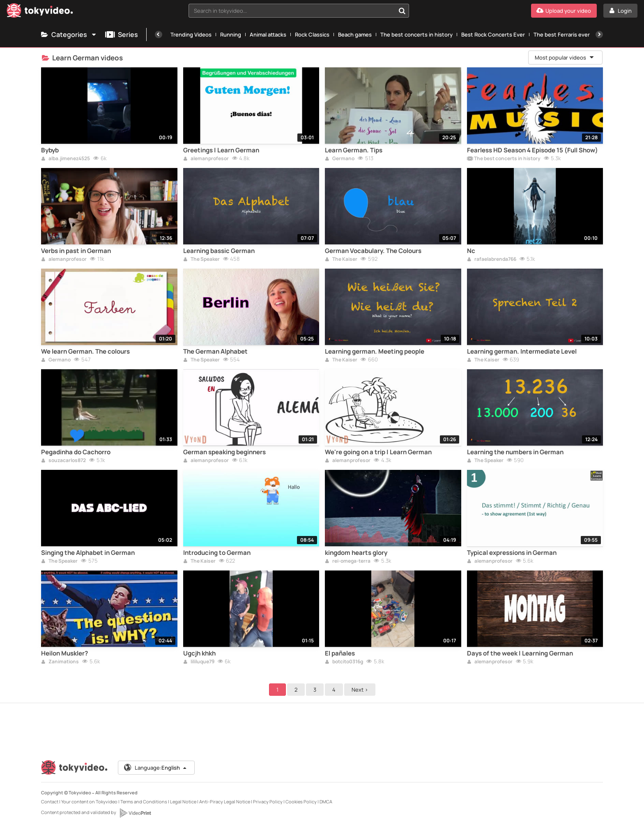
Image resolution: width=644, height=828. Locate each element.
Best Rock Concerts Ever (493, 34)
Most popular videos (565, 57)
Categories (69, 34)
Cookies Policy (301, 802)
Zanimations (60, 662)
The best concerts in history (416, 34)
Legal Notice (183, 802)
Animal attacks (268, 34)
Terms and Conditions (144, 802)
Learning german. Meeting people (375, 352)
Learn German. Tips (354, 150)
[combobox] (299, 11)
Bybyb (50, 150)
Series (122, 34)
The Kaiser (341, 260)
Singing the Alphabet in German (88, 553)
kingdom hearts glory (356, 553)
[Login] (620, 11)
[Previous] (159, 34)
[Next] (599, 34)
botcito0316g (344, 662)
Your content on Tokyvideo (89, 802)
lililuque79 (199, 662)
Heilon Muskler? (64, 653)
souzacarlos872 (63, 461)
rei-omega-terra (348, 561)
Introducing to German (217, 553)
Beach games (355, 34)
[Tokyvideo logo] (40, 12)
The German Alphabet (215, 352)
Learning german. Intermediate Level (522, 352)
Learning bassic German (219, 251)
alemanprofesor (206, 159)
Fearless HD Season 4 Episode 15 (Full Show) (532, 150)
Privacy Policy (268, 802)
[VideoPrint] (135, 813)
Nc (471, 251)
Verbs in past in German (76, 251)
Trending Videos (191, 34)
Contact (50, 802)
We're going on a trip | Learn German (378, 452)
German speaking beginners (224, 452)
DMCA (326, 802)
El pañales (340, 653)
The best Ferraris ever (562, 34)
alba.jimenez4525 (66, 159)
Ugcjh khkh (199, 653)
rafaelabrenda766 (492, 260)
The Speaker (201, 260)
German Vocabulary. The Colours (373, 251)
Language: (156, 768)
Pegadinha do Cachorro (76, 452)
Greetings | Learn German (221, 150)
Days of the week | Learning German (520, 653)
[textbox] (292, 11)
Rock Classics (312, 34)
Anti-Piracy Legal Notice (225, 802)
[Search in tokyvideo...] (402, 11)
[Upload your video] (564, 11)
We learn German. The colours (85, 352)
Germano (340, 159)
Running (231, 34)
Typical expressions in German (512, 553)
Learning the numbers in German (515, 452)
